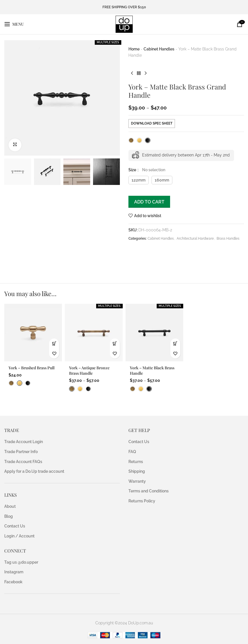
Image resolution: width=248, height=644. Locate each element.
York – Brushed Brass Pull (32, 368)
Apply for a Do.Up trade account (34, 471)
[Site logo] (124, 24)
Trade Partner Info (21, 452)
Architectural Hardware (195, 239)
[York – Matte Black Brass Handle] (154, 333)
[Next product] (146, 74)
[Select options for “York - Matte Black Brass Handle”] (175, 344)
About (10, 506)
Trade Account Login (24, 442)
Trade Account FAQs (23, 462)
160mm (162, 180)
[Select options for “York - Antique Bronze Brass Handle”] (115, 344)
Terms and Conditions (149, 491)
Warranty (137, 481)
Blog (9, 516)
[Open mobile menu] (14, 24)
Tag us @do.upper (21, 562)
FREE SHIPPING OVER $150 (124, 7)
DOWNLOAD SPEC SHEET (152, 123)
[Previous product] (132, 74)
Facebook (13, 582)
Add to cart (149, 202)
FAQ (132, 452)
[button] (54, 344)
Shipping (137, 471)
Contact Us (15, 526)
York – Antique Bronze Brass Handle (89, 371)
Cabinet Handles (159, 49)
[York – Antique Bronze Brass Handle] (94, 333)
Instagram (14, 572)
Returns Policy (142, 501)
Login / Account (19, 536)
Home (134, 49)
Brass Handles (228, 239)
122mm (139, 180)
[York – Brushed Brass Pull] (33, 333)
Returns (136, 462)
